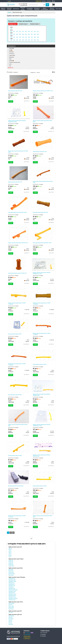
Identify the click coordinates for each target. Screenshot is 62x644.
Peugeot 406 (11, 564)
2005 (26, 34)
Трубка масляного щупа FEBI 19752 (15, 182)
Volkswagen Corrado (12, 581)
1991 (14, 37)
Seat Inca (10, 622)
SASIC (10, 59)
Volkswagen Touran (12, 597)
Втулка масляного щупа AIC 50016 (40, 364)
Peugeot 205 (11, 560)
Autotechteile (11, 48)
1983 (20, 40)
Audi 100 (10, 548)
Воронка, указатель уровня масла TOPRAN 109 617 (18, 243)
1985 (26, 40)
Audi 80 (10, 550)
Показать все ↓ (11, 68)
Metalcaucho (11, 57)
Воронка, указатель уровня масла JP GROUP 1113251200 (17, 304)
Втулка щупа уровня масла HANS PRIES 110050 (42, 243)
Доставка (44, 1)
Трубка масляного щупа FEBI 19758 (15, 91)
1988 (35, 40)
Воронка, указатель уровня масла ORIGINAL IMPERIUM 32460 (42, 395)
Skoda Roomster (12, 574)
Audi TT (10, 557)
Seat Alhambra (11, 616)
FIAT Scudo (11, 612)
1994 (23, 37)
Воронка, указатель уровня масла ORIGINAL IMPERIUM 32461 (42, 455)
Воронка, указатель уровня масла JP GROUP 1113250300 (42, 304)
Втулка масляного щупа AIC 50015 (15, 334)
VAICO (10, 64)
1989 (38, 40)
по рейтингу (16, 72)
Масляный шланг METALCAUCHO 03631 (16, 486)
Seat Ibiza (10, 620)
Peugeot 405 (11, 563)
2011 (14, 31)
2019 (38, 31)
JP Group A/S (11, 54)
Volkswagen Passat (12, 591)
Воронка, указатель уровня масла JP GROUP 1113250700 (42, 334)
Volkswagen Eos (12, 583)
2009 (38, 34)
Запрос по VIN (39, 1)
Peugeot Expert (11, 566)
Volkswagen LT (11, 587)
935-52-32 (23, 5)
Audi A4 (10, 554)
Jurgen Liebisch (11, 55)
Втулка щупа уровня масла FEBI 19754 (40, 212)
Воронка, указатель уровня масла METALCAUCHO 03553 (42, 121)
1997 (32, 37)
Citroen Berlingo (11, 603)
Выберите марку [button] (23, 24)
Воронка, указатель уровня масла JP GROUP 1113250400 (17, 364)
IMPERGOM (11, 52)
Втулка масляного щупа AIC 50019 (15, 395)
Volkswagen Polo (12, 593)
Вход (53, 1)
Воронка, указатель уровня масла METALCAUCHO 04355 (42, 516)
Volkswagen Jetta (12, 586)
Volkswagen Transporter (13, 598)
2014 (23, 31)
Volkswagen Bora (12, 579)
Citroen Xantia (11, 607)
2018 (35, 31)
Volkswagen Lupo (12, 588)
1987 (32, 40)
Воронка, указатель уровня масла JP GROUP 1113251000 (17, 516)
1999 (38, 37)
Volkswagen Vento (12, 600)
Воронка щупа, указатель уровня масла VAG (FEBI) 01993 (18, 152)
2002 (17, 34)
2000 (11, 34)
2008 (35, 34)
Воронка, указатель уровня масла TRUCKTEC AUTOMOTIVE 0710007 (17, 121)
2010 (11, 31)
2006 (29, 34)
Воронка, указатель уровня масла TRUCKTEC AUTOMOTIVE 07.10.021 (42, 273)
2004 (23, 34)
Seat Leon (10, 623)
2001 (14, 34)
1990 (11, 37)
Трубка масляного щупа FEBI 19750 (40, 152)
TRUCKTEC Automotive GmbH (14, 62)
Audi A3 (10, 553)
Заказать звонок (27, 636)
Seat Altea (10, 617)
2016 (29, 31)
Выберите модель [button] (35, 24)
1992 (17, 37)
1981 (14, 40)
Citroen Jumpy (11, 606)
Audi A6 (10, 555)
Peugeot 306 (11, 562)
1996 (29, 37)
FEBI (11, 50)
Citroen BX (10, 605)
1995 (26, 37)
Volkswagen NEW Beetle (13, 590)
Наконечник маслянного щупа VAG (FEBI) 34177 (18, 273)
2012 (17, 31)
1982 (17, 40)
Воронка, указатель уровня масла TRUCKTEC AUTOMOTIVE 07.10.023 (42, 425)
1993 (20, 37)
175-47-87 (23, 4)
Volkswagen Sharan (12, 595)
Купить (11, 101)
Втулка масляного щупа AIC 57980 (40, 486)
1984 (23, 40)
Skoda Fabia (11, 569)
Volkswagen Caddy (12, 580)
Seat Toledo (11, 624)
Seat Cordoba (11, 619)
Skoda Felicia (11, 571)
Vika (9, 66)
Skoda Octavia (11, 572)
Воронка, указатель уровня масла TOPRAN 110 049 (43, 91)
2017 (32, 31)
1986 (29, 40)
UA (10, 1)
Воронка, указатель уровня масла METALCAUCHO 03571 (18, 425)
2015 (26, 31)
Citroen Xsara (11, 609)
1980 (11, 40)
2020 (11, 29)
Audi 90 (10, 551)
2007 (32, 34)
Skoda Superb (11, 575)
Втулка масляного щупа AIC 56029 (15, 455)
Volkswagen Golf (12, 584)
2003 (20, 34)
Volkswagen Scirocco (12, 594)
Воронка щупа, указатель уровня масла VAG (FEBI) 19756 (43, 182)
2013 (20, 31)
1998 (35, 37)
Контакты (49, 1)
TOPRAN (11, 61)
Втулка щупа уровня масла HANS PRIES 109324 (17, 212)
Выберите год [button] (13, 24)
